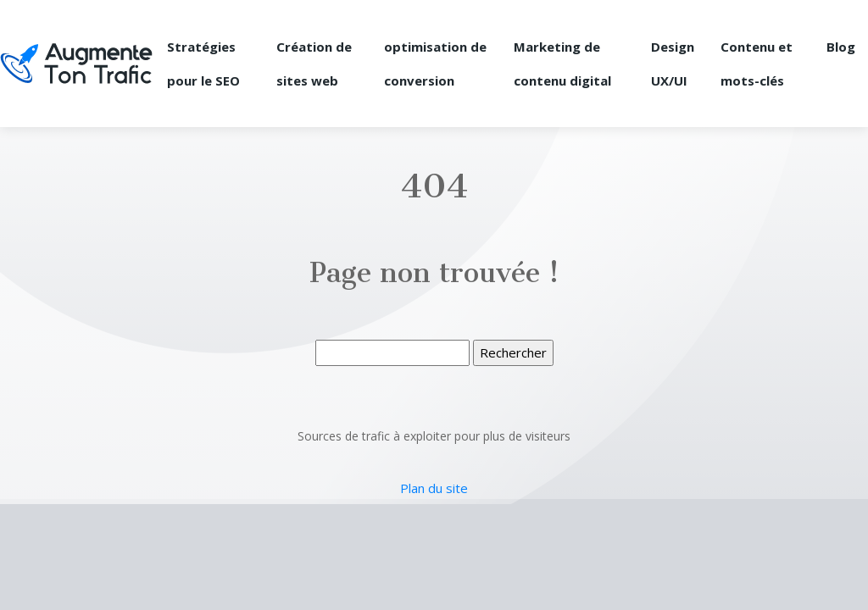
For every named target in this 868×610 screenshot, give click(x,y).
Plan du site (434, 488)
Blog (841, 47)
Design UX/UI (673, 64)
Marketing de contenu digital (562, 64)
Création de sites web (314, 64)
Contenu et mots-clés (757, 64)
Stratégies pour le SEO (203, 64)
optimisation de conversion (435, 64)
